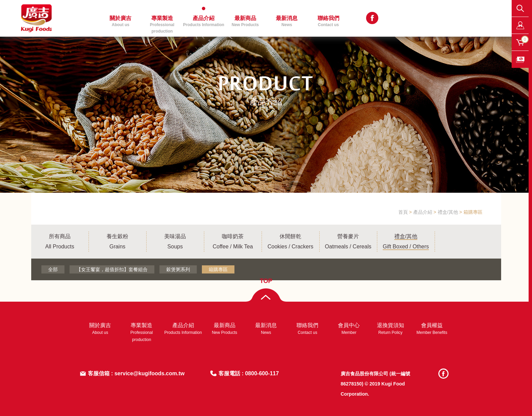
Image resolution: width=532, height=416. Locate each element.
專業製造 (162, 24)
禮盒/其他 (448, 212)
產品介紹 (204, 21)
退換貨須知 (391, 329)
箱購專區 (473, 212)
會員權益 (432, 329)
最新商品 (245, 21)
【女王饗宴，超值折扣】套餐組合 (112, 269)
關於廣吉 (120, 21)
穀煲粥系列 (178, 269)
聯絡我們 (328, 21)
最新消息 (287, 21)
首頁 (403, 212)
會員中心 (349, 329)
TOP (266, 281)
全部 (53, 269)
